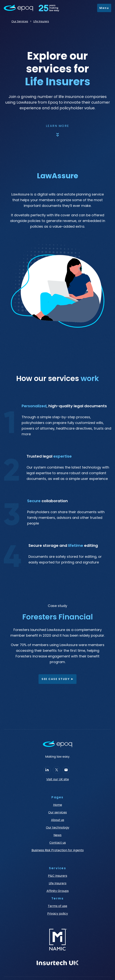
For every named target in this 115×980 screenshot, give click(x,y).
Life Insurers (41, 21)
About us (58, 820)
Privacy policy (58, 914)
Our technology (58, 828)
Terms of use (57, 906)
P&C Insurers (58, 876)
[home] (33, 8)
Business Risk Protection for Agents (58, 850)
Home (58, 805)
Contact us (58, 843)
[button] (104, 8)
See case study (57, 679)
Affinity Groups (58, 891)
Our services (57, 812)
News (57, 835)
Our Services (20, 21)
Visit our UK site (58, 779)
